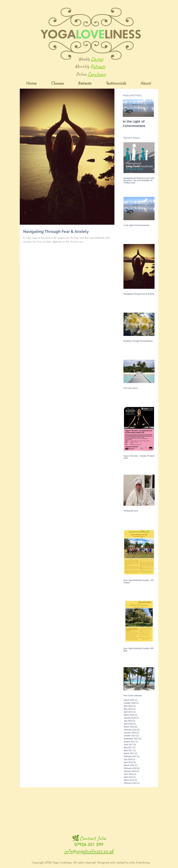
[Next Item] (149, 108)
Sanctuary (97, 74)
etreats (99, 66)
